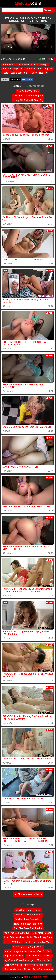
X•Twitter (15, 79)
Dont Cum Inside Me (43, 969)
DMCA (27, 977)
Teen (40, 69)
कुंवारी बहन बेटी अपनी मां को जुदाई (20, 960)
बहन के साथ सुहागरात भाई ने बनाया (20, 951)
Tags (19, 977)
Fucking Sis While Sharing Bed (28, 96)
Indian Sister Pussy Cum (39, 938)
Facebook (27, 79)
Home (12, 977)
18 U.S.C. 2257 (40, 977)
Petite (5, 73)
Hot (41, 73)
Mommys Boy (44, 960)
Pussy (34, 73)
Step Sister (16, 73)
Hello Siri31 (8, 65)
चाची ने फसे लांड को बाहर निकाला (17, 969)
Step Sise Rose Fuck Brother (28, 928)
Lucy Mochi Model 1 (43, 933)
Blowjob (44, 65)
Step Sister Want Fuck (28, 91)
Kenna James (34, 910)
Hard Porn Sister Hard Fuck (28, 924)
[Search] (22, 10)
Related (16, 86)
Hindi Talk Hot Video (14, 938)
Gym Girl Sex (44, 951)
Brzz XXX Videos (13, 965)
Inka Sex (20, 910)
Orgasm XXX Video (14, 956)
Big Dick (49, 69)
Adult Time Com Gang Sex (17, 933)
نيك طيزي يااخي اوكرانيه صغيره (28, 947)
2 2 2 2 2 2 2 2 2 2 (13, 942)
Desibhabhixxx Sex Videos (28, 919)
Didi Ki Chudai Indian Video (38, 942)
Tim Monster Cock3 (27, 65)
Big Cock (18, 69)
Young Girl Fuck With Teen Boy (28, 100)
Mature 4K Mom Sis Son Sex (28, 915)
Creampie (30, 69)
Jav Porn (48, 956)
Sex (26, 73)
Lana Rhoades (33, 956)
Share (5, 79)
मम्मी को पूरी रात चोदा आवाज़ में (38, 965)
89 (42, 59)
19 (51, 59)
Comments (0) (36, 86)
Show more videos (28, 894)
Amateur (7, 69)
